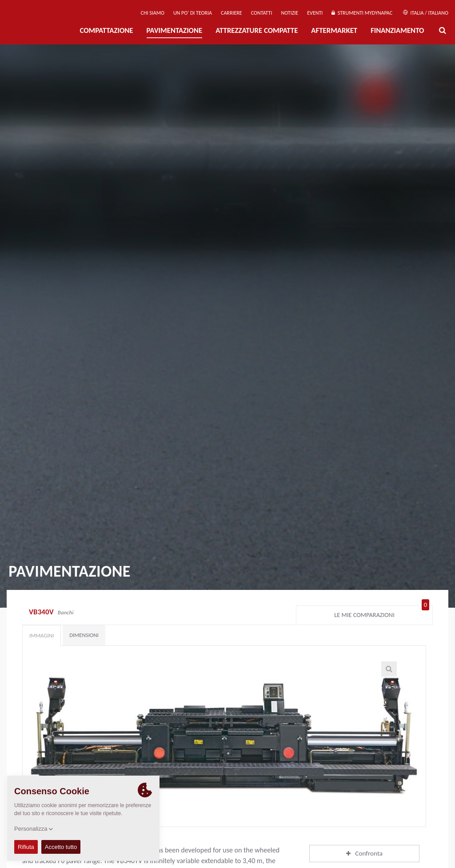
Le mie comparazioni (382, 613)
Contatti (262, 13)
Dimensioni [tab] (84, 635)
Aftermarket (334, 30)
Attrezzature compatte (257, 30)
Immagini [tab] (42, 635)
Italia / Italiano (426, 13)
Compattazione (106, 30)
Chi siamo (153, 13)
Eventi (315, 13)
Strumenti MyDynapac (362, 13)
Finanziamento (397, 30)
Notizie (289, 13)
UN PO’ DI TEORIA (193, 13)
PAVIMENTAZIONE (175, 30)
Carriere (231, 13)
